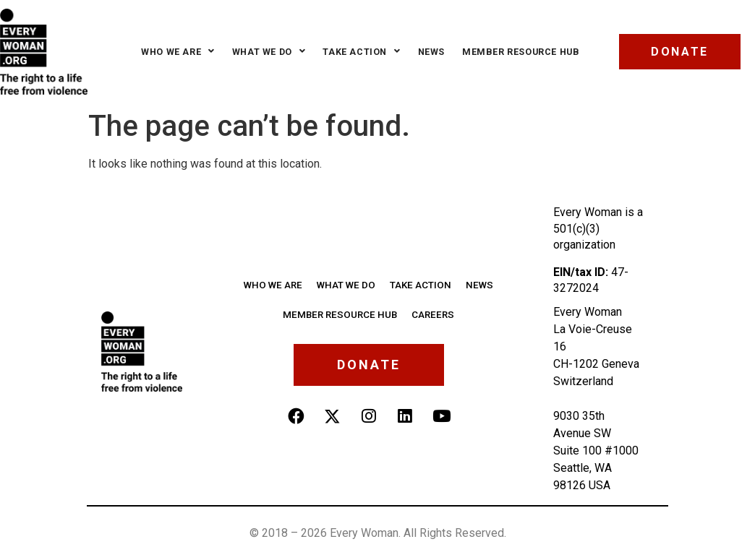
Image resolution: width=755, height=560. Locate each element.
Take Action (358, 52)
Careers (430, 313)
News (427, 52)
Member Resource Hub (516, 52)
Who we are (174, 52)
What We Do (347, 284)
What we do (265, 52)
